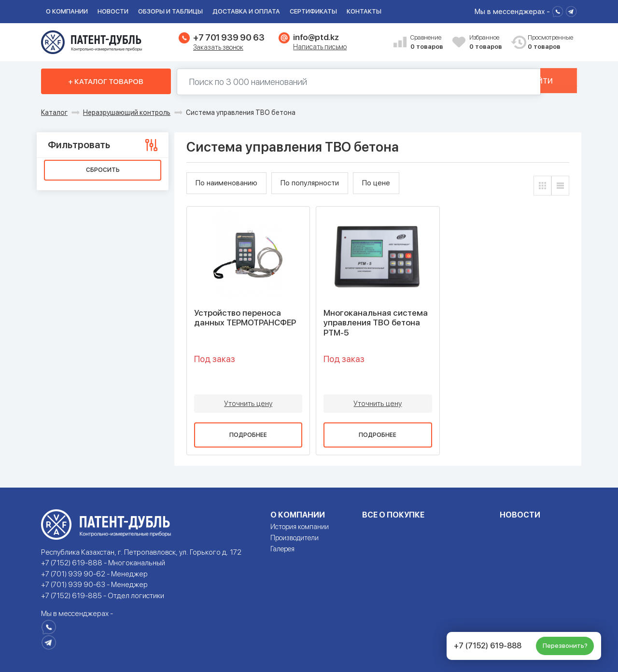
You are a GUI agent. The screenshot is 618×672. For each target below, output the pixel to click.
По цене (376, 183)
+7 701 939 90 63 (229, 37)
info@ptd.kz (316, 37)
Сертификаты (313, 11)
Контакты (364, 11)
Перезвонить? (565, 646)
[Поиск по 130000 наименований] (345, 82)
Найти (544, 82)
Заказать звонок (218, 47)
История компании (300, 527)
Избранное (487, 43)
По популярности (310, 183)
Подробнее (248, 435)
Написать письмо (320, 47)
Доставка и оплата (246, 11)
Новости (113, 11)
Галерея (282, 549)
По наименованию (226, 183)
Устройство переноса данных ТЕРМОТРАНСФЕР (245, 318)
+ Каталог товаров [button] (106, 82)
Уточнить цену (248, 404)
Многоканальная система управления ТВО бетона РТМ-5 (376, 323)
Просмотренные (545, 43)
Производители (295, 538)
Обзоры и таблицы (170, 11)
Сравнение (428, 43)
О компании (67, 11)
